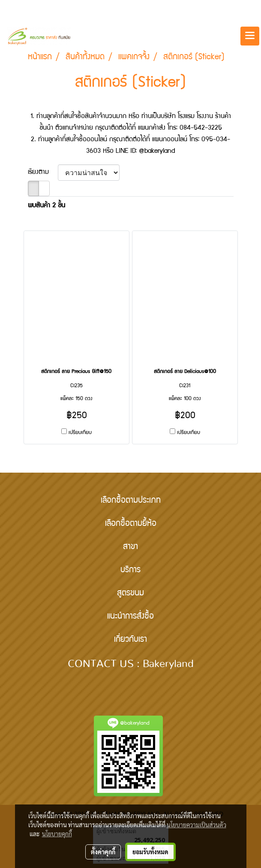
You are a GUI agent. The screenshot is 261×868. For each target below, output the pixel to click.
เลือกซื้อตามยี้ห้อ (131, 524)
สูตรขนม (130, 594)
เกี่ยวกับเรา (130, 640)
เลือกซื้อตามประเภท (131, 501)
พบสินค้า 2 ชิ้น (46, 206)
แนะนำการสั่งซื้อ (130, 617)
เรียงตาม (43, 173)
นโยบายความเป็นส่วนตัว (196, 825)
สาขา (130, 547)
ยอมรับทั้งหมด (150, 852)
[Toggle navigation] (250, 36)
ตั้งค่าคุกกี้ (103, 852)
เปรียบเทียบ (80, 433)
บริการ (130, 571)
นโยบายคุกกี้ (57, 834)
